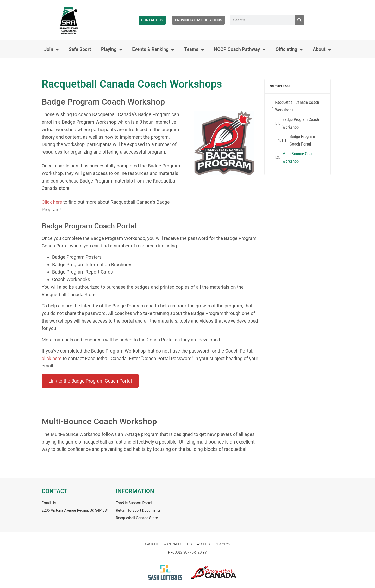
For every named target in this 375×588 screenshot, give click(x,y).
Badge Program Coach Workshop (301, 123)
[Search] (299, 20)
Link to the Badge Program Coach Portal (90, 381)
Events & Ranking (153, 49)
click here (52, 358)
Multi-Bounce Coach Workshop (299, 157)
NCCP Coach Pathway (240, 49)
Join (51, 49)
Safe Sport (80, 49)
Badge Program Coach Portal (302, 140)
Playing (112, 49)
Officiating (289, 49)
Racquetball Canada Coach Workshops (297, 106)
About (322, 49)
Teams (194, 49)
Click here (52, 202)
